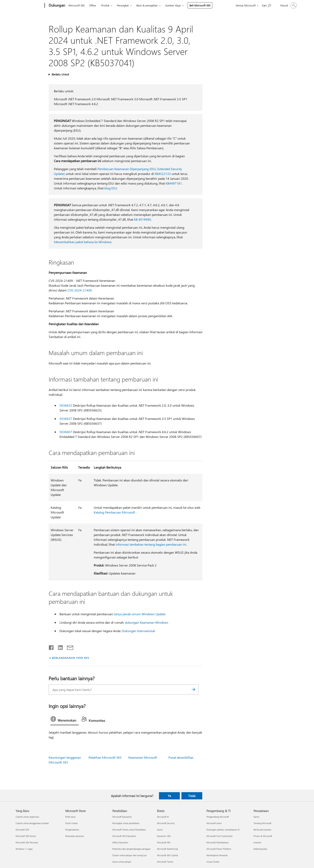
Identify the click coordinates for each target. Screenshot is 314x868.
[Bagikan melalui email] (68, 647)
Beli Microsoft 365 (200, 5)
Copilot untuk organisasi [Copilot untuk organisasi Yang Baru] (27, 817)
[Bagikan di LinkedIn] (59, 647)
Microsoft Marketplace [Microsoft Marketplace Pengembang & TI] (217, 842)
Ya (169, 796)
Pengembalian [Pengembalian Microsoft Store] (72, 830)
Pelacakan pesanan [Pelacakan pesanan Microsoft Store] (75, 836)
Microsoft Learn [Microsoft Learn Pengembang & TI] (214, 823)
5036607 (66, 432)
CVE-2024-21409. (80, 290)
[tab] (64, 720)
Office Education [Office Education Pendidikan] (120, 842)
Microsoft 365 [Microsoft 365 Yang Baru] (22, 830)
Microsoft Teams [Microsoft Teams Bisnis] (165, 862)
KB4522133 (163, 174)
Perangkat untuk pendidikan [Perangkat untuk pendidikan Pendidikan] (126, 823)
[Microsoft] (29, 6)
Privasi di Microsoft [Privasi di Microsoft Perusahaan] (263, 836)
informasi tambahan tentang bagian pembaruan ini (151, 544)
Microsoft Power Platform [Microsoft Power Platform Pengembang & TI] (219, 849)
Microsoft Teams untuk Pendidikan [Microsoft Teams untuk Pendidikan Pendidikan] (129, 830)
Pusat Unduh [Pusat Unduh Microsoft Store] (71, 823)
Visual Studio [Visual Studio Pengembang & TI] (213, 862)
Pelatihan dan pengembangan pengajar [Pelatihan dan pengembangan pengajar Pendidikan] (131, 849)
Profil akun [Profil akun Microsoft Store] (70, 817)
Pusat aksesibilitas (181, 757)
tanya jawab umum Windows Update (140, 614)
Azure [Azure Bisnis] (160, 830)
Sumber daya (173, 5)
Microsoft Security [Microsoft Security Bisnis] (166, 823)
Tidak (192, 796)
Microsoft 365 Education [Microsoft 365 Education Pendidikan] (124, 836)
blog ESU (111, 188)
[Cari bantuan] (266, 5)
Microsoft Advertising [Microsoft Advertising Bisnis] (167, 849)
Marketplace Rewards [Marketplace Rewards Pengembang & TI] (217, 855)
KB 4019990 (142, 219)
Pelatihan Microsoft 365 (105, 757)
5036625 (66, 405)
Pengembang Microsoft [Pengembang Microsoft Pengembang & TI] (218, 817)
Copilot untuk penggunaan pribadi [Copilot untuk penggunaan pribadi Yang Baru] (32, 823)
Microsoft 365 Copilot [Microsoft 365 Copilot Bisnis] (168, 855)
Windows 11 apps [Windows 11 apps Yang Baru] (24, 849)
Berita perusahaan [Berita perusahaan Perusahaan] (262, 830)
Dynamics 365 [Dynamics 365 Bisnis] (164, 836)
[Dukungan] (56, 6)
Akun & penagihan (147, 5)
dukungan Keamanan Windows (147, 622)
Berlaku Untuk (60, 74)
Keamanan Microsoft (143, 757)
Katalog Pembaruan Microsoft (114, 512)
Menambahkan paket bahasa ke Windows (83, 242)
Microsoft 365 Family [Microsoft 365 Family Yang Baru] (26, 836)
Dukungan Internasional (138, 631)
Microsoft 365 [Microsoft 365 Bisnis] (164, 842)
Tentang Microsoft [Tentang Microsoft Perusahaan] (262, 823)
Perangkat (123, 5)
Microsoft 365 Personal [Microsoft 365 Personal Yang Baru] (27, 842)
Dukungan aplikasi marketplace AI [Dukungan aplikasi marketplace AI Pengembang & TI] (223, 830)
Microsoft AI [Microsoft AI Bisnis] (163, 817)
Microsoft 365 (77, 5)
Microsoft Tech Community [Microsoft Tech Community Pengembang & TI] (219, 836)
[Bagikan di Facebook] (51, 647)
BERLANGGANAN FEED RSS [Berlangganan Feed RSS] (70, 658)
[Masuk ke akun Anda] (288, 5)
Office (93, 5)
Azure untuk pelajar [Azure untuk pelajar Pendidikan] (122, 862)
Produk (105, 5)
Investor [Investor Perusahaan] (257, 842)
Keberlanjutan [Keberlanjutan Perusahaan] (260, 849)
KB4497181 (174, 183)
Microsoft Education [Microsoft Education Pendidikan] (122, 817)
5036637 (66, 419)
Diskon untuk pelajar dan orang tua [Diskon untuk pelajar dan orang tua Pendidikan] (129, 855)
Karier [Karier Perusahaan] (256, 817)
